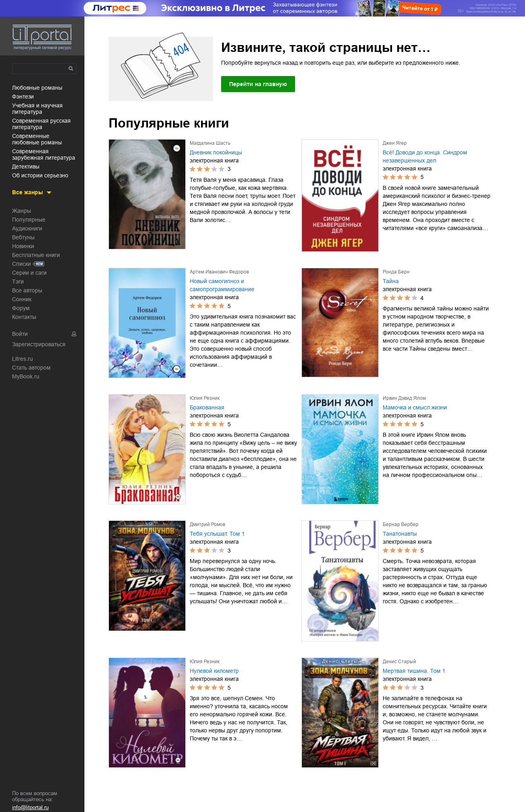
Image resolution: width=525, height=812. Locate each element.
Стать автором (31, 368)
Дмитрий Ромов (207, 524)
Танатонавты (400, 534)
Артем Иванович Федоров (219, 272)
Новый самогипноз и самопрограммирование (222, 285)
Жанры (22, 211)
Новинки (23, 246)
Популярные (29, 220)
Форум (21, 308)
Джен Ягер (395, 143)
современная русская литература (41, 124)
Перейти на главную (258, 84)
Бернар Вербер (401, 524)
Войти (20, 334)
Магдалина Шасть (210, 143)
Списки (22, 264)
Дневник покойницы (216, 152)
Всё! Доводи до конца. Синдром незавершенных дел (425, 156)
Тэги (18, 282)
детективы (26, 167)
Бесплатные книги (36, 255)
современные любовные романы (37, 139)
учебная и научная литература (37, 109)
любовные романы (37, 88)
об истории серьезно (40, 175)
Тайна (391, 281)
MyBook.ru (26, 376)
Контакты (24, 317)
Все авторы (27, 290)
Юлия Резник (205, 398)
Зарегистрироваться (39, 344)
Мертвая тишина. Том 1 (414, 671)
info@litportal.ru (30, 807)
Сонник (22, 299)
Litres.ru (23, 359)
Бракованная (207, 407)
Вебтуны (23, 237)
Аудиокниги (27, 228)
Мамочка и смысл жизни (415, 407)
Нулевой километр (214, 671)
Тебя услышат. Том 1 (217, 534)
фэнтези (23, 97)
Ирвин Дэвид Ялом (404, 398)
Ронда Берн (396, 272)
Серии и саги (29, 273)
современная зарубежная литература (44, 154)
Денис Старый (399, 662)
